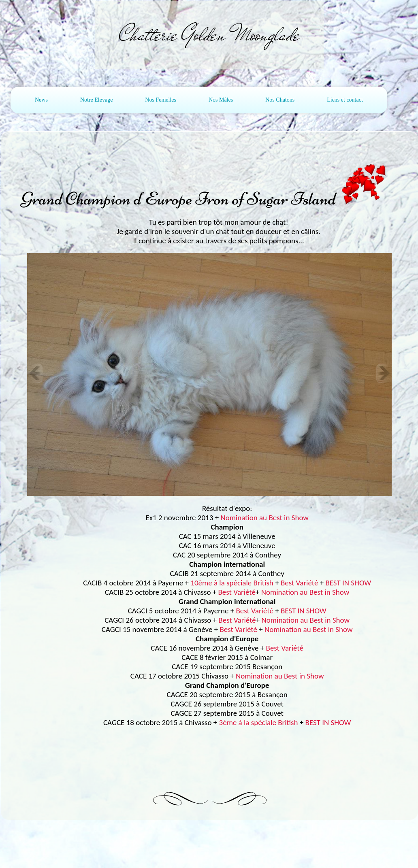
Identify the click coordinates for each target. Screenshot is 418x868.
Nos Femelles (161, 100)
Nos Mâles (221, 100)
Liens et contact (345, 100)
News (41, 100)
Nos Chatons (280, 100)
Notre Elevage (96, 100)
